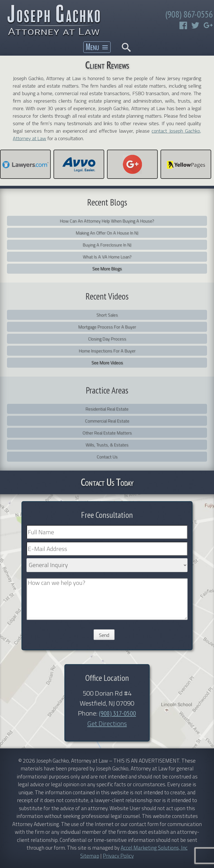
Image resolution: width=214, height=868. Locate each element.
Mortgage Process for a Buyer (107, 327)
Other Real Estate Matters (107, 433)
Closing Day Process (107, 339)
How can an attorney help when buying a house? (107, 221)
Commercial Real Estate (107, 421)
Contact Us (107, 457)
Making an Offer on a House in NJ (107, 233)
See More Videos (107, 363)
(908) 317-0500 (117, 713)
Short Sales (107, 315)
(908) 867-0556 (189, 14)
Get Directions (107, 723)
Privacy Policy (118, 856)
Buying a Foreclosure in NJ (107, 245)
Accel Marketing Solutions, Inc (154, 848)
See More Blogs (107, 269)
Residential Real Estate (107, 409)
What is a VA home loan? (107, 257)
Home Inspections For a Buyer (107, 351)
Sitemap (90, 856)
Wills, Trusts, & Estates (107, 445)
